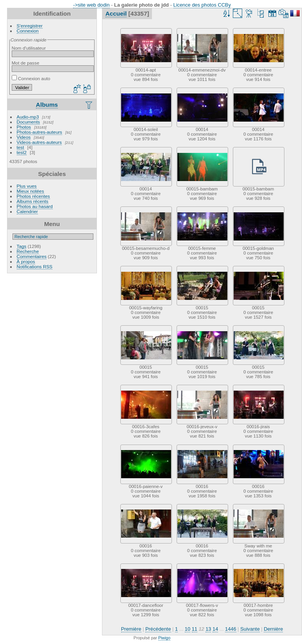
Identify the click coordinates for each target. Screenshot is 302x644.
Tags (22, 246)
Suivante (250, 629)
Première (131, 629)
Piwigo (164, 638)
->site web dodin (91, 5)
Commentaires (32, 256)
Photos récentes (33, 196)
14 (215, 629)
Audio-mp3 (28, 117)
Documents (29, 122)
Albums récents (33, 201)
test (21, 147)
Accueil (116, 13)
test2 (22, 152)
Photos (24, 127)
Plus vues (27, 186)
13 (208, 629)
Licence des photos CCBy (202, 5)
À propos (26, 261)
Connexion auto (31, 78)
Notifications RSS (35, 266)
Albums (47, 105)
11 (195, 629)
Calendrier (27, 211)
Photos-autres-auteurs (39, 132)
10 (188, 629)
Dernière (273, 629)
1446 (231, 629)
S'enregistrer (30, 26)
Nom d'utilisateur (29, 48)
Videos (24, 137)
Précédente (158, 629)
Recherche (28, 251)
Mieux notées (30, 191)
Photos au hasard (35, 206)
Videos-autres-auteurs (39, 142)
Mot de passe (26, 63)
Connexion (28, 31)
